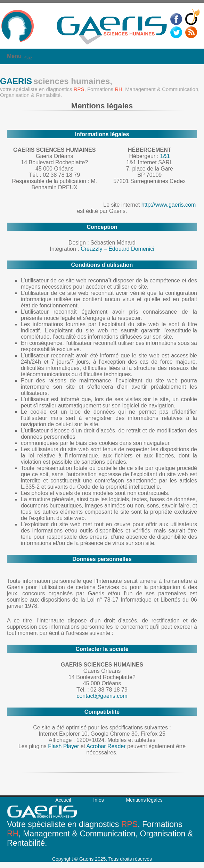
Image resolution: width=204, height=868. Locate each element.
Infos (98, 800)
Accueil (63, 800)
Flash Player (63, 746)
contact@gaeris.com (102, 696)
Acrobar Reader (106, 746)
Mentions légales (144, 800)
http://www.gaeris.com (169, 205)
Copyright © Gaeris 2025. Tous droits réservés (102, 859)
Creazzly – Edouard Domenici (117, 249)
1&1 (165, 156)
